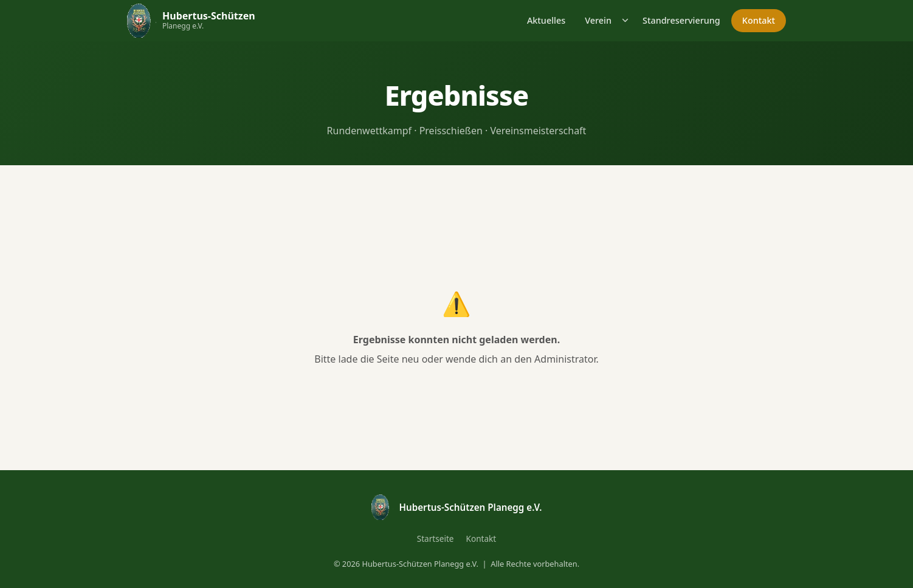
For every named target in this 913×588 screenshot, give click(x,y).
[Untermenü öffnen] (626, 20)
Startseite (436, 538)
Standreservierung (681, 20)
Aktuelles (546, 20)
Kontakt (759, 20)
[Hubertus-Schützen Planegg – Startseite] (191, 20)
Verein (598, 20)
